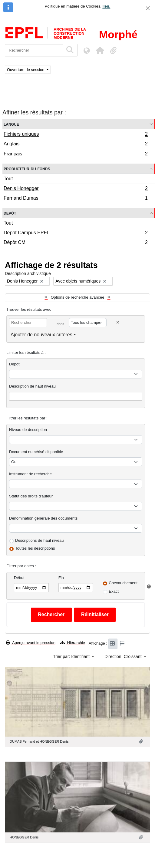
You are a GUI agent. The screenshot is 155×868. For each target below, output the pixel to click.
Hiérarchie (73, 643)
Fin (61, 578)
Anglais (76, 145)
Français (76, 154)
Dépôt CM (76, 243)
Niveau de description (28, 430)
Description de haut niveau (32, 386)
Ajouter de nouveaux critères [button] (41, 335)
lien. (106, 6)
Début (19, 578)
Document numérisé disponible (36, 452)
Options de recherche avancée (77, 297)
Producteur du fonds (27, 169)
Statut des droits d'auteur (31, 496)
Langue (11, 124)
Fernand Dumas (76, 199)
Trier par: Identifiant (72, 656)
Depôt (10, 213)
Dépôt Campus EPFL (76, 233)
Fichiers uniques (76, 135)
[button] (100, 50)
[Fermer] (148, 8)
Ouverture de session (26, 70)
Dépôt (14, 364)
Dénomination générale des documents (43, 518)
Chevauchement (123, 583)
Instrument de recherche (30, 474)
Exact (114, 591)
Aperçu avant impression (31, 643)
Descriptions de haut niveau (39, 540)
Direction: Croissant (124, 656)
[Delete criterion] (118, 322)
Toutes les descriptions (35, 548)
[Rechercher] (34, 50)
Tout (8, 179)
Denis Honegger (76, 189)
